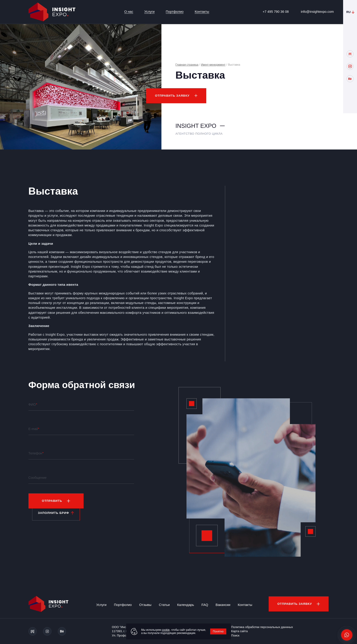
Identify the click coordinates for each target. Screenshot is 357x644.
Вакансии (223, 605)
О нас (129, 12)
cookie (166, 630)
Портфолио (175, 12)
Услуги (149, 12)
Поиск (235, 635)
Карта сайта (239, 631)
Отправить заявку (172, 96)
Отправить (52, 501)
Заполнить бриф (53, 513)
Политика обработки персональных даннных (262, 627)
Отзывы (145, 605)
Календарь (186, 605)
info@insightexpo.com (317, 12)
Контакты (202, 12)
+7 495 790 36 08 (276, 12)
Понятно (218, 631)
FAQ (205, 605)
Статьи (164, 605)
